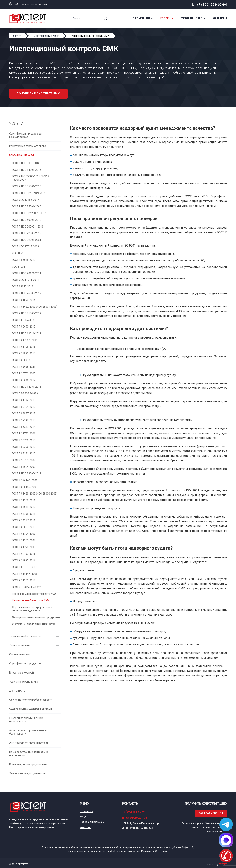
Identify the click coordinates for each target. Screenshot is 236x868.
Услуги (165, 18)
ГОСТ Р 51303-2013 (24, 580)
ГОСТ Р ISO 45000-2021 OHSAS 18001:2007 (31, 178)
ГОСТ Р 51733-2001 (24, 433)
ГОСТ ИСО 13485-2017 (25, 200)
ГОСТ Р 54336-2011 (24, 514)
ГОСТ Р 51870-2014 (24, 300)
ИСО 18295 (19, 253)
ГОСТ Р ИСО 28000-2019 (27, 473)
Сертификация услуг (22, 155)
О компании (141, 18)
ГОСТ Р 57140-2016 (24, 420)
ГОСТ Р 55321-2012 (24, 454)
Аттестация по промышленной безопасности (28, 732)
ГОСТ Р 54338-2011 (24, 500)
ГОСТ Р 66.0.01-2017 (24, 567)
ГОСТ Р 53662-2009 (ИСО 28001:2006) (35, 307)
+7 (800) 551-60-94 (212, 5)
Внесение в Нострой (21, 673)
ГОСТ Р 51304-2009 (24, 534)
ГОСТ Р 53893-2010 (24, 353)
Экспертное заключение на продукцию (36, 617)
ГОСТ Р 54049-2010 (24, 507)
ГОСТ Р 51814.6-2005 (25, 574)
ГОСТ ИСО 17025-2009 (25, 247)
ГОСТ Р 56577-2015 (24, 414)
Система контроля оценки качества (34, 624)
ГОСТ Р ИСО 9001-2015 (26, 163)
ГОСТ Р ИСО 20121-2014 (27, 273)
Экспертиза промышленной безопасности (26, 720)
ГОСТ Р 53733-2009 (24, 460)
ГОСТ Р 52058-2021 (24, 367)
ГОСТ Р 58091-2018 (24, 560)
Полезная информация (93, 822)
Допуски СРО (17, 691)
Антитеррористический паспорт (29, 743)
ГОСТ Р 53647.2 (21, 360)
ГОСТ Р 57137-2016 (24, 554)
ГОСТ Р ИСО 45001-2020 (27, 186)
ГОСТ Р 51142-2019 (24, 400)
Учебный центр (191, 18)
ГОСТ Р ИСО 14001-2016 (27, 170)
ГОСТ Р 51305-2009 (24, 540)
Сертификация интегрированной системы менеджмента (32, 609)
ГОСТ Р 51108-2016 (24, 347)
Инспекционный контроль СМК (31, 600)
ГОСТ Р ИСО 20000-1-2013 (28, 227)
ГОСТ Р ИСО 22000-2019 (27, 233)
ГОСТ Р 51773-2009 (24, 547)
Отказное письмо (20, 654)
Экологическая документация (28, 773)
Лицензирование (20, 645)
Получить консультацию (38, 94)
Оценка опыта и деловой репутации (31, 709)
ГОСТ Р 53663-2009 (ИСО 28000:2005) (35, 494)
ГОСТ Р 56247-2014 (24, 427)
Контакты (220, 18)
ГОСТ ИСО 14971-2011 (25, 280)
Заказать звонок (211, 813)
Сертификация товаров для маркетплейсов (26, 135)
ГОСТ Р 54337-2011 (24, 520)
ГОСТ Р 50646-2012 (24, 380)
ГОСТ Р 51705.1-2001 (25, 340)
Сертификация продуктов (25, 664)
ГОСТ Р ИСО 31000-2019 (27, 313)
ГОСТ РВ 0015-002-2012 (26, 587)
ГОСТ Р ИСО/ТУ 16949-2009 (29, 193)
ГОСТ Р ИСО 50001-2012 (27, 220)
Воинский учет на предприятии (28, 764)
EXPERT (223, 864)
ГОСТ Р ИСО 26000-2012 (27, 293)
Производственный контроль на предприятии (29, 754)
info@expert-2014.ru (135, 818)
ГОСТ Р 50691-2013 (24, 527)
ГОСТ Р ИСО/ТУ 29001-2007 (29, 213)
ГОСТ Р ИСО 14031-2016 (27, 387)
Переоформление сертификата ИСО (34, 594)
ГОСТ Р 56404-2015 (24, 407)
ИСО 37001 (19, 267)
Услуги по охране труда (24, 682)
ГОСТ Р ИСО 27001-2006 (27, 206)
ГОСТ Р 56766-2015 (24, 440)
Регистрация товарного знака (28, 146)
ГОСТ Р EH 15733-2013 (26, 320)
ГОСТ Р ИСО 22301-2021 (27, 240)
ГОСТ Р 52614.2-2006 (25, 480)
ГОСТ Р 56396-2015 (24, 447)
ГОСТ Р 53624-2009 (24, 467)
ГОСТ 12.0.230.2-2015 (25, 393)
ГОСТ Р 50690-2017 (24, 327)
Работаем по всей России (30, 4)
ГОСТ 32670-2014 (23, 287)
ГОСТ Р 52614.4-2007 (25, 487)
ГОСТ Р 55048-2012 (24, 260)
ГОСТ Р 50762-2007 (24, 373)
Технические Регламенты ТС (27, 636)
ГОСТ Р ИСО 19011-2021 (27, 333)
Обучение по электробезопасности (31, 700)
